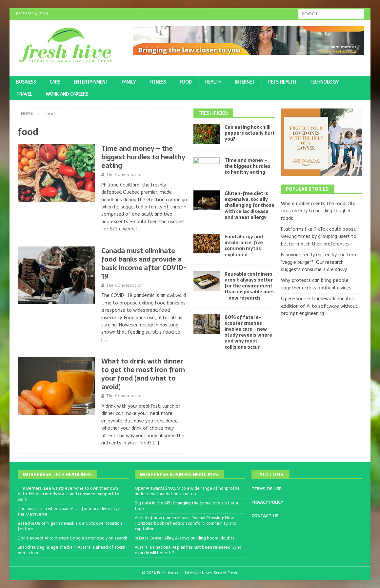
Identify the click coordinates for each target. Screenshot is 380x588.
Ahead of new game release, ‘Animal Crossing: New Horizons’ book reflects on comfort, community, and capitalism (186, 523)
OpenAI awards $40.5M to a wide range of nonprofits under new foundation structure (187, 491)
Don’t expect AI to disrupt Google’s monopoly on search (72, 538)
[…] (140, 229)
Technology (324, 82)
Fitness (158, 82)
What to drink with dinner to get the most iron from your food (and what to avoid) (143, 374)
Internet (245, 82)
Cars (55, 82)
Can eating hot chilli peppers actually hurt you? (250, 133)
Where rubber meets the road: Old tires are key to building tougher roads (318, 211)
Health (213, 82)
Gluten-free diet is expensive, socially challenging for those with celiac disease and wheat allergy (250, 205)
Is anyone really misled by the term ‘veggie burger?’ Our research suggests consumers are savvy (319, 262)
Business (26, 82)
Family (129, 82)
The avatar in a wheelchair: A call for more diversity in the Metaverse (70, 511)
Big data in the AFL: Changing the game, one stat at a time (186, 506)
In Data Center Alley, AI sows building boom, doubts (185, 538)
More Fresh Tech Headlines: (57, 475)
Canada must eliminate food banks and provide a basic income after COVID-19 (144, 264)
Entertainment (91, 82)
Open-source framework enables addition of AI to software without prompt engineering (319, 306)
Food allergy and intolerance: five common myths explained (244, 246)
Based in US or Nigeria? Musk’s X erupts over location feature (70, 526)
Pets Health (282, 82)
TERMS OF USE (266, 489)
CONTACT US (265, 516)
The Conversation (124, 175)
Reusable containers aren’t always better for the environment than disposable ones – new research (250, 286)
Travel (24, 94)
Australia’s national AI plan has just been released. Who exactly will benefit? (188, 550)
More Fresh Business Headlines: (180, 475)
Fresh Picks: (213, 113)
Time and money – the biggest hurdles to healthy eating (143, 157)
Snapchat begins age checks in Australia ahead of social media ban (71, 550)
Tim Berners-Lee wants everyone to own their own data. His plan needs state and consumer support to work (69, 494)
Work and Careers (67, 94)
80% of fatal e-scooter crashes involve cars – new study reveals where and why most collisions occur (248, 332)
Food (186, 82)
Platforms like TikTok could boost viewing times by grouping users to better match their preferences (319, 237)
